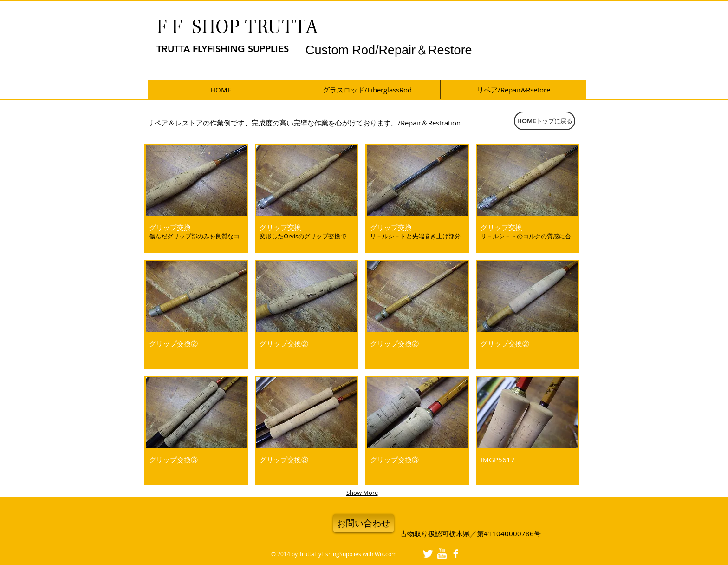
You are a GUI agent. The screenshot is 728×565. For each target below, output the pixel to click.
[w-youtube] (442, 554)
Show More (362, 493)
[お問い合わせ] (364, 523)
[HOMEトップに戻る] (545, 121)
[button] (196, 198)
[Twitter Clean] (428, 554)
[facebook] (456, 554)
